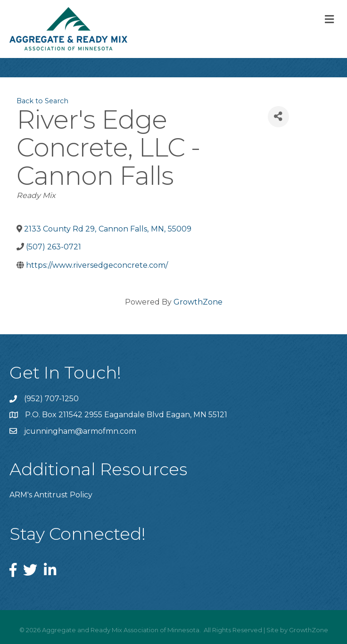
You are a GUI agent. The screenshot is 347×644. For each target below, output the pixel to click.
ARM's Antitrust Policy (51, 495)
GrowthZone (198, 302)
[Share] (278, 117)
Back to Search (42, 101)
